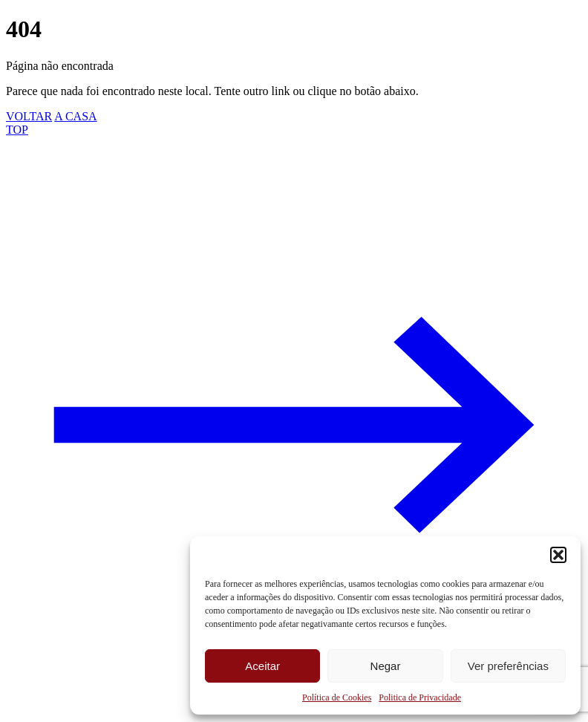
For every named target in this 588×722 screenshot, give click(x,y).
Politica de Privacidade (420, 697)
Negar (386, 666)
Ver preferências (508, 666)
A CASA (75, 116)
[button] (558, 555)
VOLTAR (29, 116)
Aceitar (262, 666)
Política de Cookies (337, 697)
